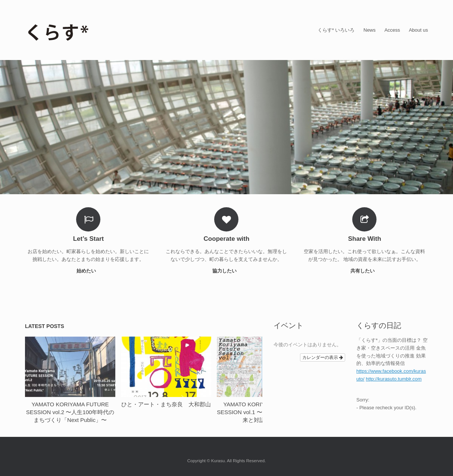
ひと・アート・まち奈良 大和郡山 (166, 404)
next (259, 325)
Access (392, 30)
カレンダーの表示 (323, 357)
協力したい (227, 271)
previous (252, 325)
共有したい (365, 271)
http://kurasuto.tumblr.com (394, 379)
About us (418, 30)
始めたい (88, 271)
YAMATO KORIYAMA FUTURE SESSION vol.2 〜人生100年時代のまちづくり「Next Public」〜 (70, 412)
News (370, 30)
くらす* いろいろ (336, 30)
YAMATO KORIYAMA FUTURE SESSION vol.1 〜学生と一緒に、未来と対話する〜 (262, 412)
